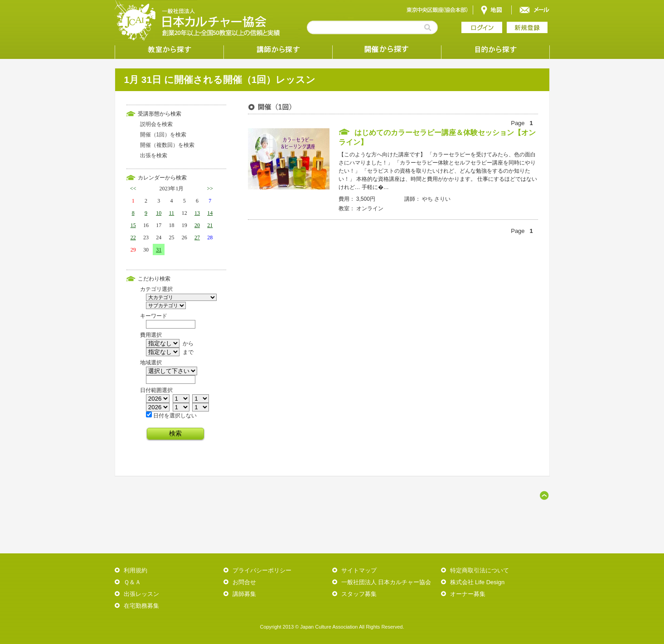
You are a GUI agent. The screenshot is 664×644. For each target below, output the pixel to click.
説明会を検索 (156, 124)
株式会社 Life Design (477, 582)
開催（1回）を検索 (163, 135)
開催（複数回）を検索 (167, 145)
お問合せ (244, 582)
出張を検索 (154, 155)
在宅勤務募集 (141, 606)
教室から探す (169, 50)
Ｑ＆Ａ (132, 582)
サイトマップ (359, 570)
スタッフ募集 (359, 594)
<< (133, 189)
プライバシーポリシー (262, 570)
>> (210, 189)
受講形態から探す (387, 50)
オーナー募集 (468, 594)
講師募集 (244, 594)
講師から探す (278, 50)
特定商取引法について (480, 570)
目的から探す (495, 50)
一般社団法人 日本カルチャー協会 (386, 582)
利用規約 (136, 570)
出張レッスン (141, 594)
